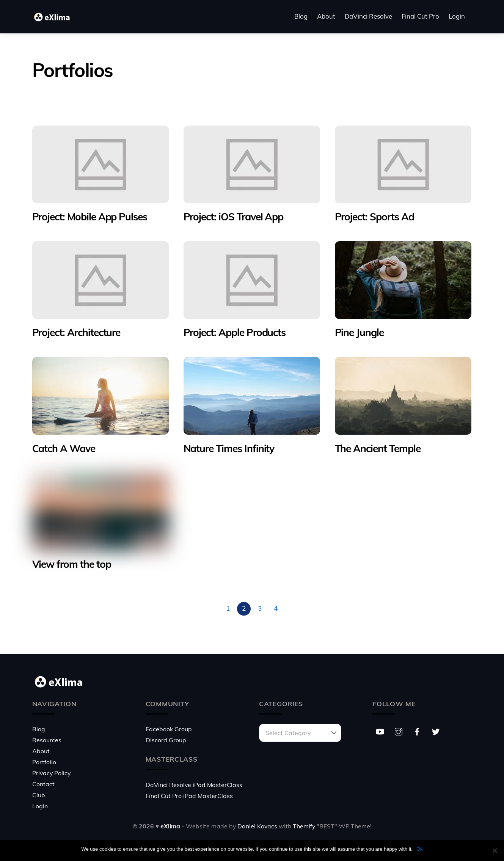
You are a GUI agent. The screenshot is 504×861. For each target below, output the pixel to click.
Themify (304, 826)
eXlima (170, 826)
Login (457, 16)
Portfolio (44, 762)
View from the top (72, 564)
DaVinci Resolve (368, 16)
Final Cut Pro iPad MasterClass (189, 796)
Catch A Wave (64, 448)
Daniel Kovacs (257, 826)
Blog (301, 16)
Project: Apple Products (235, 332)
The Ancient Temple (378, 448)
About (326, 16)
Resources (47, 740)
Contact (43, 784)
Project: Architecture (76, 332)
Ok (420, 849)
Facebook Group (169, 729)
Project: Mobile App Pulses (90, 217)
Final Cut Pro (420, 16)
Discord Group (166, 740)
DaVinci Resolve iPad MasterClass (194, 785)
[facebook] (417, 731)
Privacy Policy (51, 773)
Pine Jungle (359, 332)
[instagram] (399, 731)
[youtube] (380, 731)
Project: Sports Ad (374, 217)
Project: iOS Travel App (234, 217)
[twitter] (436, 731)
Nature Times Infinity (229, 448)
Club (39, 795)
